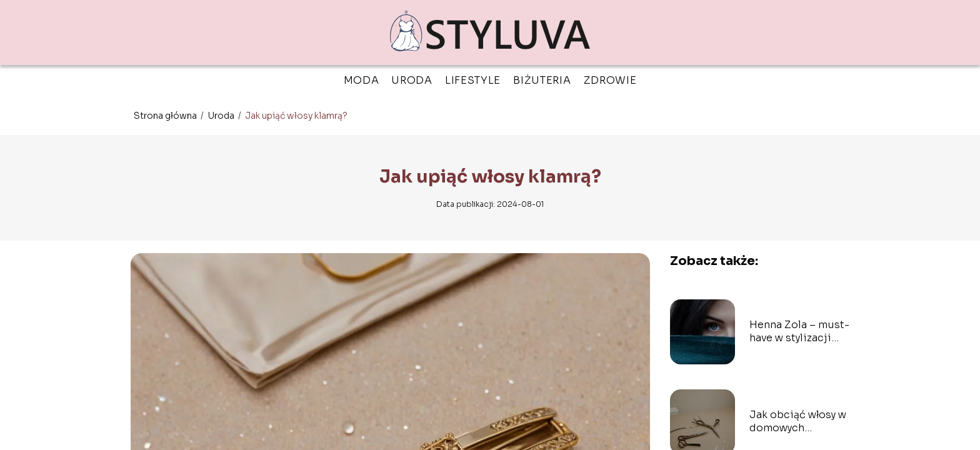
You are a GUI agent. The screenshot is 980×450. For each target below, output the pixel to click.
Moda (362, 80)
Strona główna (166, 116)
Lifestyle (473, 80)
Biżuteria (542, 80)
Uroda (412, 80)
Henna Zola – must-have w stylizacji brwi (799, 332)
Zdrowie (610, 80)
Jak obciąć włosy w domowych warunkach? (798, 422)
